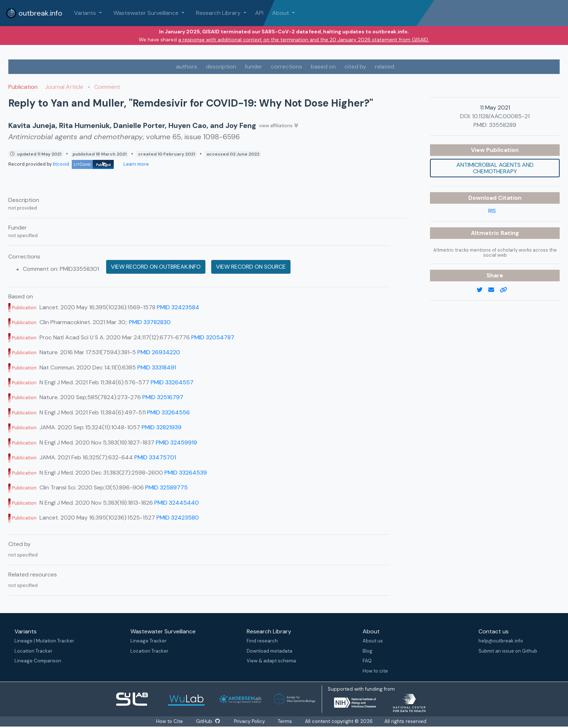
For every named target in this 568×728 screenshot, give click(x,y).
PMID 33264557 (172, 382)
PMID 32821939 (162, 427)
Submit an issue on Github (508, 651)
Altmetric (486, 233)
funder (254, 67)
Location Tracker (34, 651)
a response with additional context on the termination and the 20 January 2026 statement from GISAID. (304, 40)
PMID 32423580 (178, 518)
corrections (287, 67)
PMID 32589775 (166, 487)
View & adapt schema (271, 661)
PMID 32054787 (213, 337)
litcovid (83, 164)
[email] (494, 290)
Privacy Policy (250, 721)
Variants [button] (86, 13)
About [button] (281, 13)
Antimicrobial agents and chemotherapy (495, 168)
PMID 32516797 (163, 397)
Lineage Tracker (149, 641)
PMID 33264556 (168, 412)
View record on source (251, 267)
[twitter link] (483, 290)
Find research (262, 641)
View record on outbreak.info (156, 267)
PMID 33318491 (157, 367)
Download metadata (270, 651)
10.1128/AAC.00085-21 (501, 116)
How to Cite (170, 721)
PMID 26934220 (159, 352)
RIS (492, 211)
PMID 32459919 (176, 442)
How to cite (375, 671)
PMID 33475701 (155, 457)
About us (373, 641)
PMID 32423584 (178, 307)
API (259, 13)
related (385, 67)
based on (323, 67)
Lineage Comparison (38, 661)
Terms (286, 721)
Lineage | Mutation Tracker (44, 641)
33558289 (503, 125)
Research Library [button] (219, 13)
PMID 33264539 (186, 473)
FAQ (367, 661)
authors (187, 67)
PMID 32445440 (177, 503)
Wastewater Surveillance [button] (147, 13)
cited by (355, 67)
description (221, 67)
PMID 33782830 (150, 322)
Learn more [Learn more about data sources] (136, 164)
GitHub (208, 721)
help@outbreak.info (501, 641)
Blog (367, 651)
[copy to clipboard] (506, 290)
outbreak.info (34, 13)
